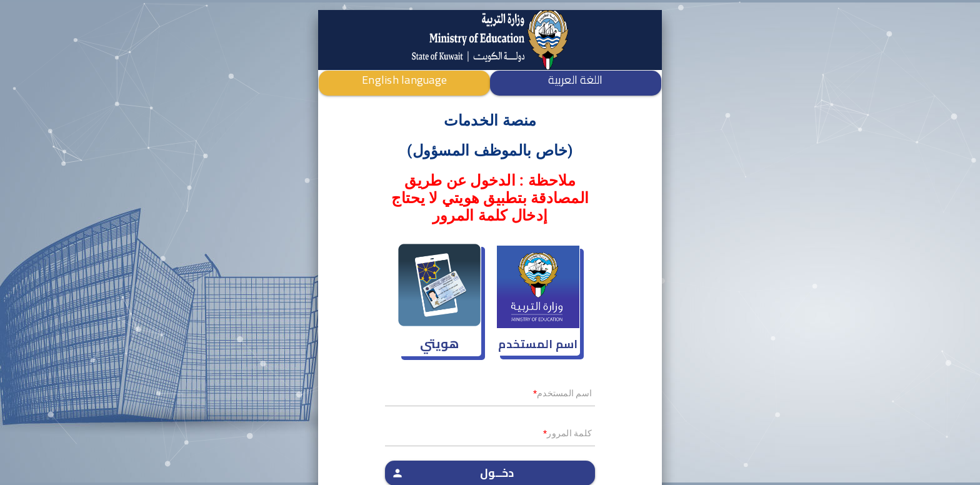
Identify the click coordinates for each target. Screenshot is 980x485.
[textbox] (490, 397)
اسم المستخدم (538, 344)
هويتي (440, 343)
